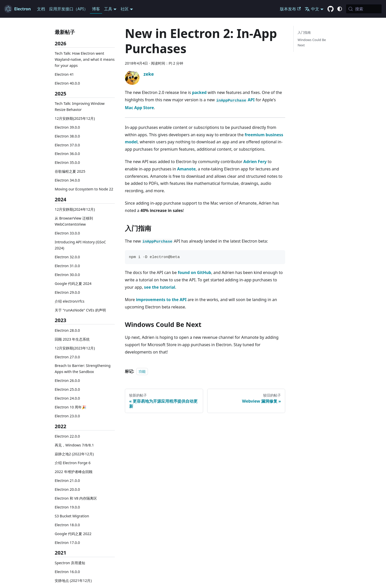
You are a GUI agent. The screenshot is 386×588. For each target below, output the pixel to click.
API (235, 100)
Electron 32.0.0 (67, 257)
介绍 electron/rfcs (70, 301)
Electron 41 (64, 74)
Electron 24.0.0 (67, 398)
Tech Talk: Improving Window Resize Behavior (80, 106)
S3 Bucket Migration (72, 516)
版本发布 (290, 9)
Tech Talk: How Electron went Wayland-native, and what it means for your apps (85, 59)
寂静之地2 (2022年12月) (74, 454)
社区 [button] (125, 9)
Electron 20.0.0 (67, 489)
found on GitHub (195, 272)
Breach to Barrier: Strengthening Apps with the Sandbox (83, 369)
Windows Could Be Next (312, 42)
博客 (96, 9)
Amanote (186, 169)
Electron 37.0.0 (67, 145)
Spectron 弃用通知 (70, 563)
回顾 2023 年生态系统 (72, 339)
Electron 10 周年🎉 (71, 407)
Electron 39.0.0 (67, 127)
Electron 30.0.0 (67, 275)
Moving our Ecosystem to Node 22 (84, 189)
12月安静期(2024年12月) (75, 209)
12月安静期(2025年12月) (75, 118)
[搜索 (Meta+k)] (364, 9)
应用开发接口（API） (69, 9)
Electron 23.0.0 (67, 416)
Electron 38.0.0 (67, 136)
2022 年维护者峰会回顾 (74, 472)
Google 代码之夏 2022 (73, 534)
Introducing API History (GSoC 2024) (80, 245)
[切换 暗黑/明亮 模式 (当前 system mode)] (340, 9)
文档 (41, 9)
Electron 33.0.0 (67, 233)
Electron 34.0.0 (67, 180)
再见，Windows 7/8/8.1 (74, 445)
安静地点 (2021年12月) (73, 581)
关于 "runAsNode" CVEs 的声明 (80, 310)
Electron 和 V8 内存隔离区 (76, 498)
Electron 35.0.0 (67, 162)
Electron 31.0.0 (67, 266)
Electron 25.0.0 (67, 389)
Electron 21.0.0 (67, 481)
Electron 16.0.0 (67, 572)
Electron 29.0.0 (67, 292)
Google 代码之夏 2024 (73, 283)
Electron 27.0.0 (67, 357)
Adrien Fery (255, 162)
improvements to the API (161, 300)
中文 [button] (312, 9)
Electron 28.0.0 (67, 330)
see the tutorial (160, 287)
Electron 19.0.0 (67, 507)
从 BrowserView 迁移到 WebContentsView (74, 221)
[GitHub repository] (331, 9)
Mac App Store (139, 108)
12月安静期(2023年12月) (75, 348)
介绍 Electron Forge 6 (73, 463)
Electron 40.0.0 (67, 83)
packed (199, 92)
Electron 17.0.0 (67, 543)
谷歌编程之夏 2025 (70, 171)
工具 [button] (108, 9)
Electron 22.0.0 (67, 436)
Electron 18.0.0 (67, 525)
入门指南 (304, 32)
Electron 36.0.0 (67, 154)
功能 (142, 371)
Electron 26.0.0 (67, 380)
